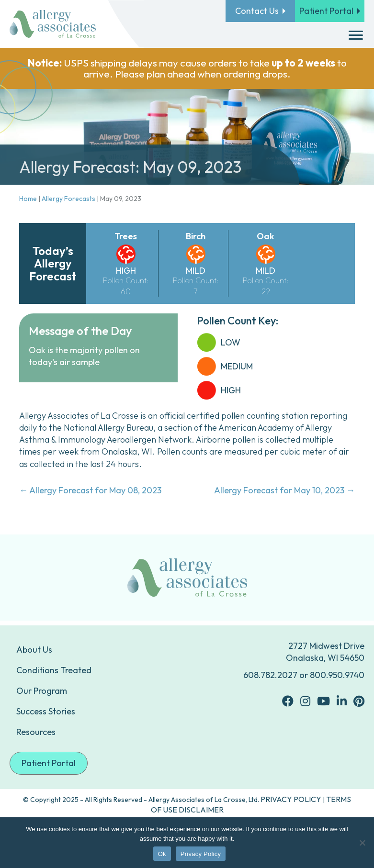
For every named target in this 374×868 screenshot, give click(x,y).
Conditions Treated (54, 670)
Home (28, 199)
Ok (162, 854)
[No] (362, 843)
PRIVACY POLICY (291, 799)
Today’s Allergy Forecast (53, 263)
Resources (36, 732)
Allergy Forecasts (68, 199)
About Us (34, 650)
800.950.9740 (337, 675)
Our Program (42, 691)
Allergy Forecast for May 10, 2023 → (284, 490)
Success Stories (46, 711)
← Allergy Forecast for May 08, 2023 (90, 490)
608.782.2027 (270, 675)
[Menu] (356, 35)
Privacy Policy (201, 854)
